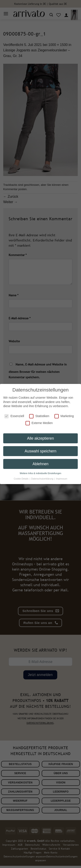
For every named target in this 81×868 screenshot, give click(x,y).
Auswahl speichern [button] (40, 447)
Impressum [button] (62, 475)
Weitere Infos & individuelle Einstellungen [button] (40, 469)
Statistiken (39, 412)
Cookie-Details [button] (21, 475)
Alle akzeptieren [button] (40, 434)
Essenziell (14, 412)
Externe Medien (39, 419)
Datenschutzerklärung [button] (43, 475)
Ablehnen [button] (41, 460)
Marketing (64, 412)
